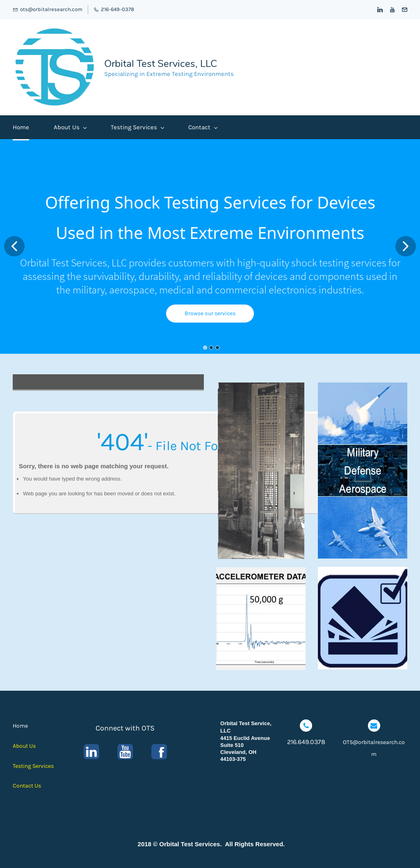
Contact (203, 127)
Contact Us (27, 786)
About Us (70, 127)
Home (21, 127)
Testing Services (137, 127)
